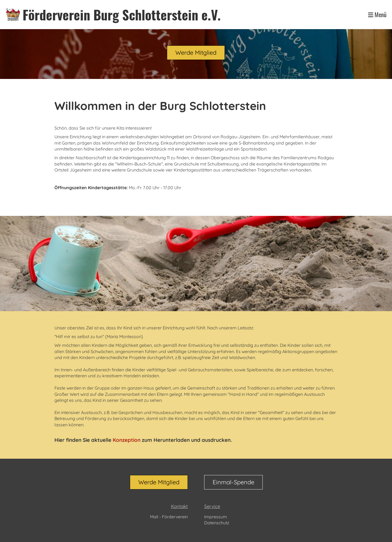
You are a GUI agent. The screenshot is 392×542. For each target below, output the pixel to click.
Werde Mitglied (196, 53)
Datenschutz (217, 523)
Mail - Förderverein (169, 517)
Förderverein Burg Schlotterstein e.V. (122, 15)
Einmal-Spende (233, 482)
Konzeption (127, 440)
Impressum (216, 517)
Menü (377, 15)
